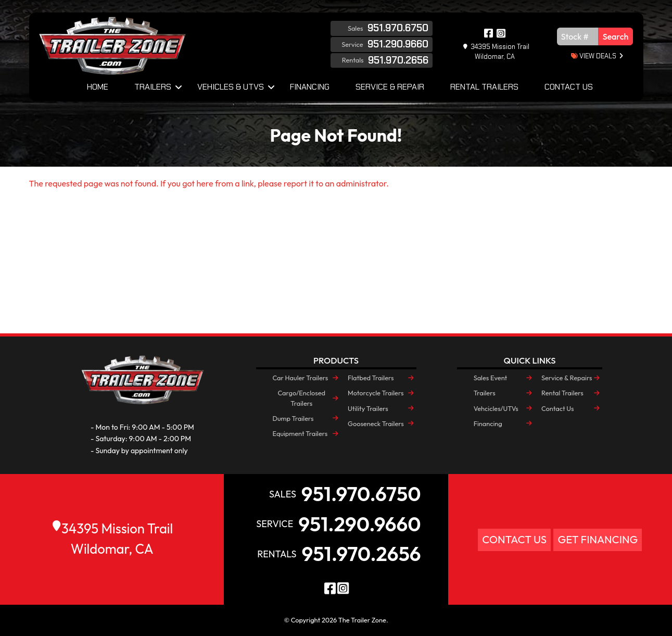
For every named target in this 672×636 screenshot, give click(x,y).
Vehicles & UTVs (231, 87)
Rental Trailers (484, 87)
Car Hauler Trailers (301, 378)
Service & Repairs (567, 378)
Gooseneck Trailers (376, 423)
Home (98, 87)
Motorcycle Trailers (376, 393)
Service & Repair (390, 87)
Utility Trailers (368, 408)
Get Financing (598, 539)
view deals (594, 56)
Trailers (153, 87)
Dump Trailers (293, 418)
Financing (310, 87)
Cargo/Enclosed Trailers (302, 398)
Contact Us (569, 87)
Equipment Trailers (300, 433)
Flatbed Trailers (371, 378)
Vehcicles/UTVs (496, 408)
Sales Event (491, 378)
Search (616, 36)
